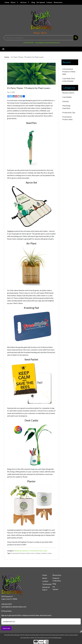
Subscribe (6, 628)
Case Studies (67, 97)
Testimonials (46, 584)
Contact (49, 2)
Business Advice (68, 93)
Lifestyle (66, 101)
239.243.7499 (28, 42)
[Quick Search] (39, 38)
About (13, 2)
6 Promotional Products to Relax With (69, 72)
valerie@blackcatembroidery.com (47, 42)
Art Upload (41, 2)
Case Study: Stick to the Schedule (69, 80)
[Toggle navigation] (3, 49)
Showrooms (58, 2)
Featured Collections (56, 579)
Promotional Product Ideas (38, 551)
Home (7, 2)
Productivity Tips (69, 112)
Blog (33, 2)
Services (23, 2)
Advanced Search (46, 588)
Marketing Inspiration (21, 551)
